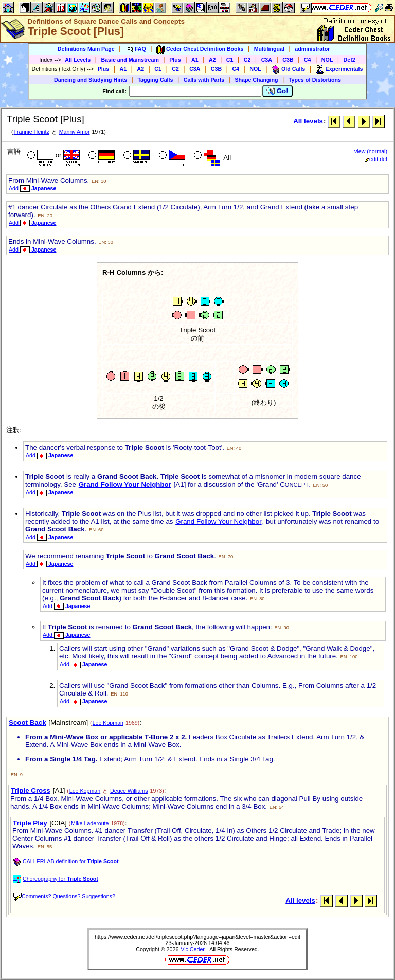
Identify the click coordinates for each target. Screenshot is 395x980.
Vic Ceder (193, 949)
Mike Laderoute (90, 823)
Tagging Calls (155, 80)
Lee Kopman (108, 723)
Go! (277, 91)
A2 (212, 60)
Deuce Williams (129, 791)
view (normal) (371, 151)
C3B (288, 60)
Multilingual (269, 49)
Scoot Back (28, 723)
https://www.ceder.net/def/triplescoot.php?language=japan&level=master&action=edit (197, 937)
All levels (308, 121)
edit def (376, 159)
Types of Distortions (315, 80)
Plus (175, 60)
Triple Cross (31, 790)
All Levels (78, 60)
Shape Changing (256, 80)
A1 (195, 60)
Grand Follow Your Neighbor (125, 484)
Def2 (349, 60)
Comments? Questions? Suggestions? (64, 896)
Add (32, 188)
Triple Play (30, 823)
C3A (267, 60)
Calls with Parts (204, 80)
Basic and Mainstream (130, 60)
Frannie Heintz (31, 132)
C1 (230, 60)
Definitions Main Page (86, 49)
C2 (247, 60)
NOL (327, 60)
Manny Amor (75, 132)
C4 (308, 60)
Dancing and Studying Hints (91, 80)
